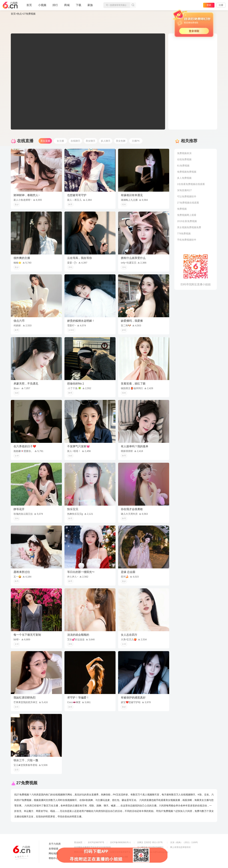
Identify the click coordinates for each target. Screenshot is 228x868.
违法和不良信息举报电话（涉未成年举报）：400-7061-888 (101, 857)
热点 (19, 14)
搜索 (133, 5)
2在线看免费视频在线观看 (191, 184)
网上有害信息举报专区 (181, 847)
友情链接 (53, 849)
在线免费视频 (184, 159)
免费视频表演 (184, 153)
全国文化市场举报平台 (120, 852)
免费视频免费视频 (187, 172)
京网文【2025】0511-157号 (150, 842)
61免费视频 (183, 166)
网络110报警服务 (82, 852)
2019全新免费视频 (187, 221)
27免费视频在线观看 (188, 203)
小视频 (42, 7)
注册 (221, 5)
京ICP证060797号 (96, 842)
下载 (79, 5)
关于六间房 (55, 844)
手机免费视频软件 (187, 240)
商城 (67, 7)
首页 (29, 7)
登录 (209, 5)
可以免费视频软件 (187, 196)
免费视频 (182, 209)
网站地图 (53, 853)
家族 (90, 7)
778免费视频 (184, 234)
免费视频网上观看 (187, 215)
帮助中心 (53, 858)
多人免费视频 (184, 178)
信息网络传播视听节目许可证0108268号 (92, 847)
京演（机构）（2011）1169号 (184, 842)
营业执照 (78, 842)
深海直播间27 (184, 190)
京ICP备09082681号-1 (120, 842)
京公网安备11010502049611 (150, 847)
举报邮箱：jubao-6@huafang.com (153, 852)
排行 (55, 5)
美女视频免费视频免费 (189, 227)
